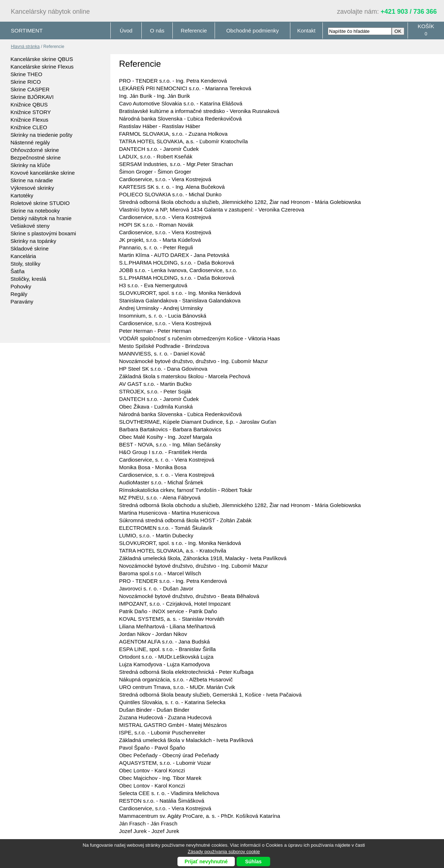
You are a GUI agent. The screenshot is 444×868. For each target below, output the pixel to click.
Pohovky (21, 286)
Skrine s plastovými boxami (43, 233)
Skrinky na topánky (33, 241)
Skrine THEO (26, 74)
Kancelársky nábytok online (50, 12)
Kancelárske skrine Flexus (42, 67)
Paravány (22, 302)
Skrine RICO (26, 82)
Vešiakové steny (30, 226)
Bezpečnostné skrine (36, 158)
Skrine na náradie (32, 180)
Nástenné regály (30, 142)
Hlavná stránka (25, 47)
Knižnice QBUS (29, 104)
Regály (19, 294)
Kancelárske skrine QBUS (42, 59)
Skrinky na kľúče (30, 165)
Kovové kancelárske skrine (43, 173)
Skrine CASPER (30, 89)
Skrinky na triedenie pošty (41, 135)
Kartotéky (22, 195)
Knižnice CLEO (29, 127)
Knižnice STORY (31, 112)
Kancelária (23, 256)
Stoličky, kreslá (28, 279)
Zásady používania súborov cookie (224, 852)
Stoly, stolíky (25, 264)
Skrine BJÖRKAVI (32, 97)
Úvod (126, 30)
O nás (157, 30)
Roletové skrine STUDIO (40, 203)
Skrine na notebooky (35, 211)
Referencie (194, 30)
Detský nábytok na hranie (41, 218)
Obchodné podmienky (252, 30)
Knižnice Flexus (29, 120)
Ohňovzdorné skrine (35, 150)
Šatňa (17, 271)
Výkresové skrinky (32, 188)
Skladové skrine (30, 248)
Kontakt (306, 30)
